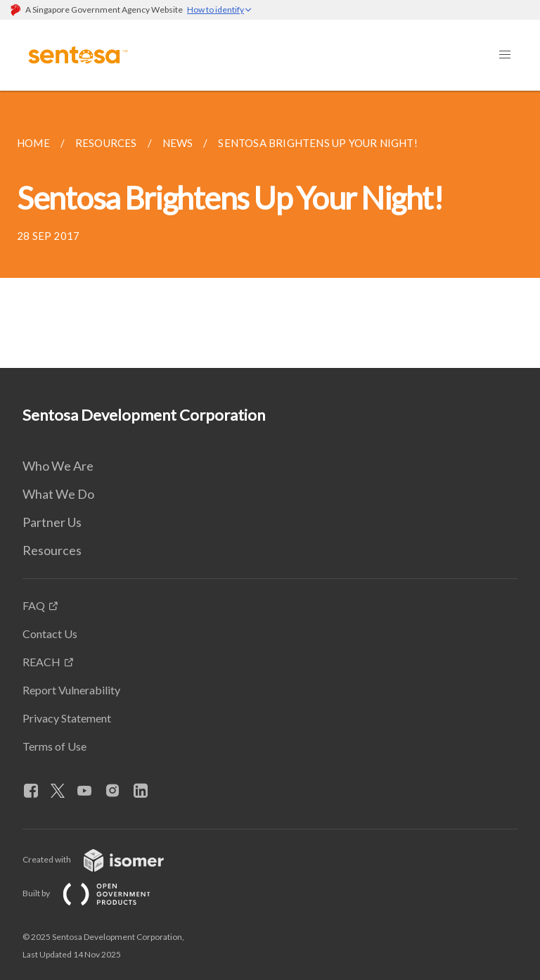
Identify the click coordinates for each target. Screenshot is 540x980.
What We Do (58, 494)
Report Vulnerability (71, 690)
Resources (52, 550)
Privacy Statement (67, 718)
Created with (104, 859)
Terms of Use (54, 746)
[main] (270, 229)
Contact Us (50, 634)
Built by (98, 893)
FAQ (34, 605)
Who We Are (58, 466)
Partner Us (52, 522)
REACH (41, 662)
